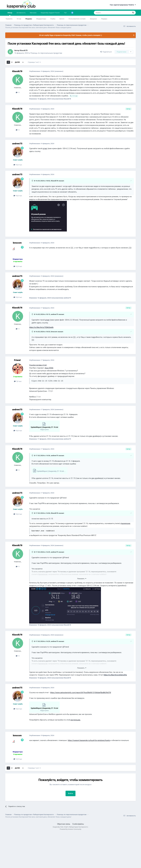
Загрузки (93, 19)
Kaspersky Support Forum (50, 13)
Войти (71, 793)
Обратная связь (64, 824)
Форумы (29, 19)
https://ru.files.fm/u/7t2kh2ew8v (41, 327)
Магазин (33, 13)
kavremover (126, 523)
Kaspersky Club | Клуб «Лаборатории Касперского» (71, 827)
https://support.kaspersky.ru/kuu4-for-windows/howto (89, 740)
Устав (19, 19)
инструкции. (75, 720)
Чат (65, 13)
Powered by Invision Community (70, 829)
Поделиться (106, 52)
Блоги (62, 19)
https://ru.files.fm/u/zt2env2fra (115, 675)
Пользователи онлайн (77, 19)
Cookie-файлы (78, 824)
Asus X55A (49, 368)
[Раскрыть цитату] (33, 181)
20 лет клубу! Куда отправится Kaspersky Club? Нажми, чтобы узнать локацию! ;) (70, 35)
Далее (17, 62)
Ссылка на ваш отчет (38, 365)
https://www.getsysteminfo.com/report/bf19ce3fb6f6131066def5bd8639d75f (81, 693)
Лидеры (104, 19)
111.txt (75, 96)
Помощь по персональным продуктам (46, 53)
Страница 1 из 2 (34, 62)
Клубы (53, 19)
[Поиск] (106, 13)
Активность (21, 13)
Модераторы (41, 19)
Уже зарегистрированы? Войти (123, 5)
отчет (45, 148)
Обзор (10, 14)
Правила (9, 19)
